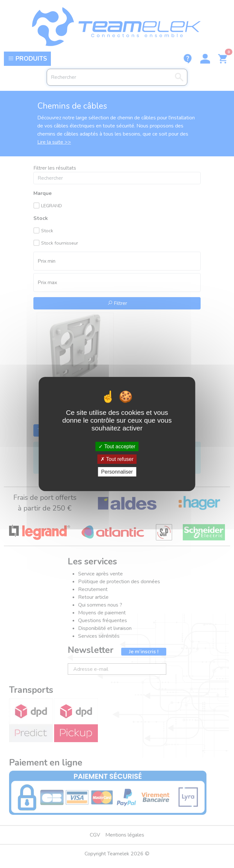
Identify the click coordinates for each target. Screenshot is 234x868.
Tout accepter (117, 446)
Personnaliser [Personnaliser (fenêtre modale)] (117, 472)
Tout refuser (117, 459)
